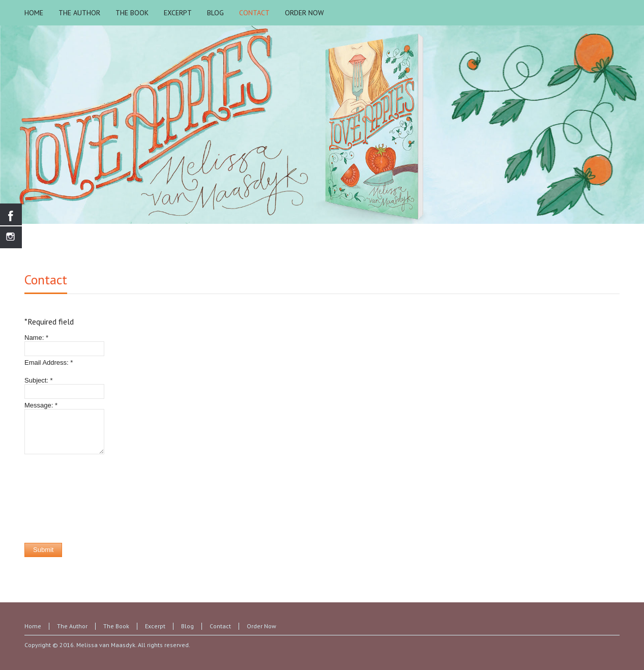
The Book (116, 626)
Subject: (39, 380)
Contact (46, 280)
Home (33, 626)
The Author (72, 626)
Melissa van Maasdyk (106, 645)
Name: (36, 338)
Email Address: (49, 362)
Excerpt (155, 626)
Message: (41, 405)
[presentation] (66, 499)
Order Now (261, 626)
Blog (187, 626)
